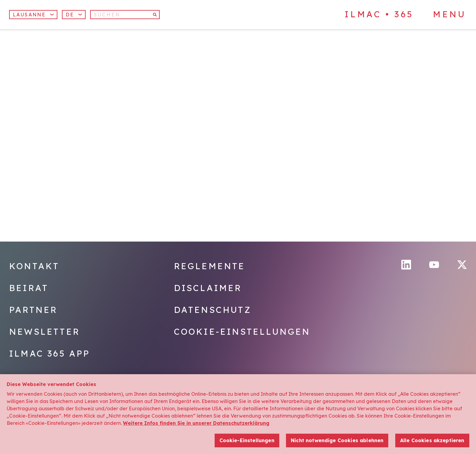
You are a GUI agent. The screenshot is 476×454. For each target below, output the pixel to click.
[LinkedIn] (406, 265)
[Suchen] (125, 15)
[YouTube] (434, 265)
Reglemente (210, 266)
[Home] (59, 60)
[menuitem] (74, 15)
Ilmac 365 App (50, 353)
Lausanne (33, 15)
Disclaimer (208, 288)
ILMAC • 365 (379, 14)
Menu (449, 14)
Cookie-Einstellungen (242, 332)
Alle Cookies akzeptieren (432, 441)
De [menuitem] (70, 15)
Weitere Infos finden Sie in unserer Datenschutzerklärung (196, 424)
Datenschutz (213, 310)
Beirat (29, 288)
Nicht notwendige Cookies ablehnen (337, 441)
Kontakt (34, 266)
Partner (33, 310)
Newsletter (44, 332)
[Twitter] (462, 265)
